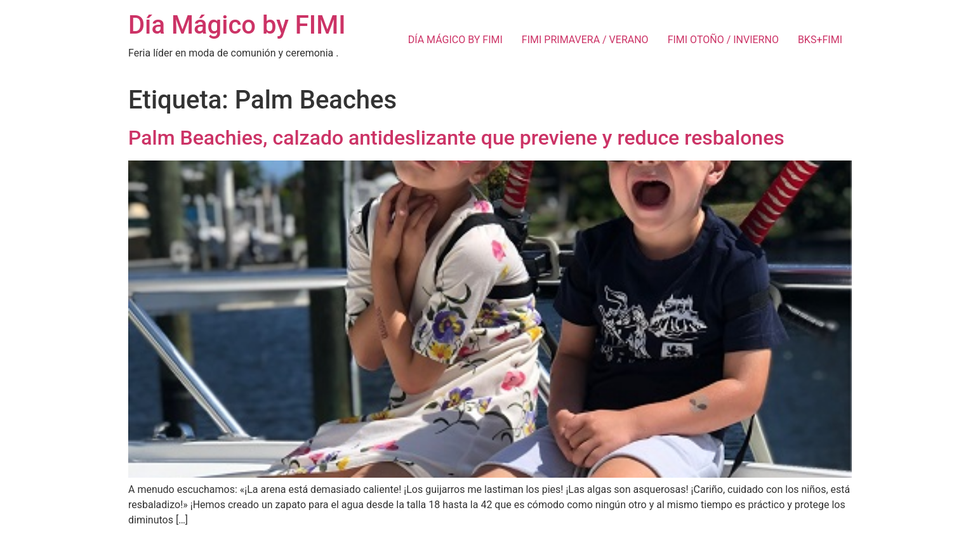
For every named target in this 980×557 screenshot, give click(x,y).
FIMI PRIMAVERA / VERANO (585, 40)
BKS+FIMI (820, 40)
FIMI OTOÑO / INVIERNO (723, 40)
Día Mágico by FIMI (237, 25)
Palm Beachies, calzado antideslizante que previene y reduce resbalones (456, 138)
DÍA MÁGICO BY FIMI (455, 40)
